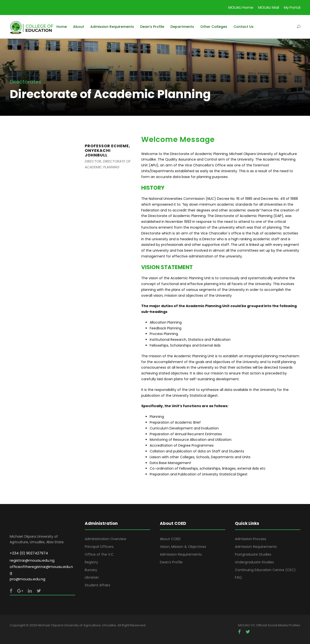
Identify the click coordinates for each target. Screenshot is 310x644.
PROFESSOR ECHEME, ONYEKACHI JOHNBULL (108, 151)
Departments (182, 27)
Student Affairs (97, 585)
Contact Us (244, 27)
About (79, 27)
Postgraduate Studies (253, 554)
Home (62, 27)
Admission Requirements (112, 27)
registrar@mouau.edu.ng (32, 560)
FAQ (238, 577)
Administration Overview (105, 539)
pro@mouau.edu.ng (27, 579)
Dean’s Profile (152, 27)
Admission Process (251, 539)
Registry (91, 562)
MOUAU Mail (269, 7)
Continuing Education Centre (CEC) (265, 570)
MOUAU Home (241, 7)
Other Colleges (214, 27)
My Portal (292, 7)
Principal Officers (99, 547)
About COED (170, 539)
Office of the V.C (99, 554)
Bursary (91, 570)
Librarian (92, 577)
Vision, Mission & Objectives (183, 547)
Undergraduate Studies (254, 562)
